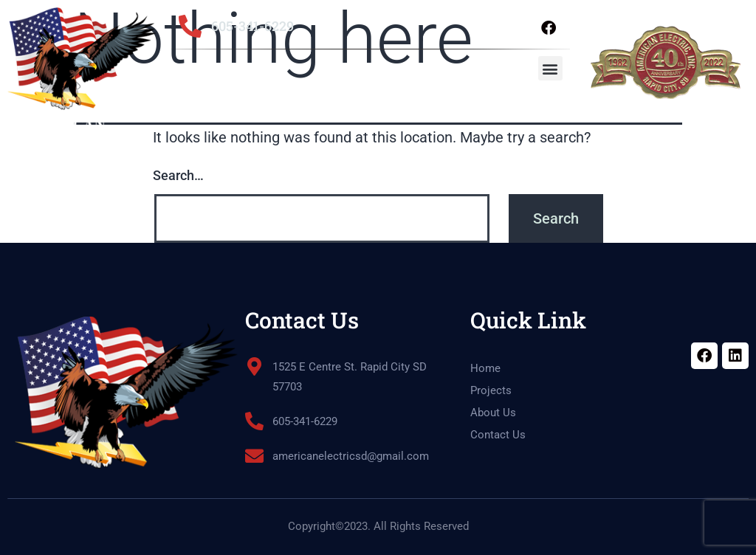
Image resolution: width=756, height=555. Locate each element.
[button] (550, 68)
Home (485, 368)
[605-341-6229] (190, 26)
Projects (491, 390)
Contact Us (498, 435)
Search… (178, 175)
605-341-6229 (252, 26)
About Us (493, 413)
